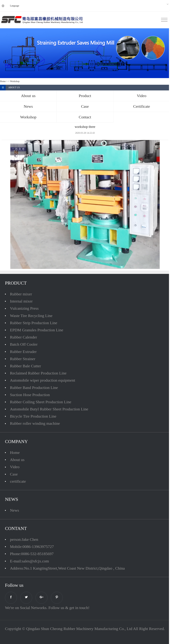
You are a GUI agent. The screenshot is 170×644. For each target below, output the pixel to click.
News (15, 510)
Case (14, 474)
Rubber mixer (21, 294)
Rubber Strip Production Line (34, 323)
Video (15, 467)
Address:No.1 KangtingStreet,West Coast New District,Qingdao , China (67, 568)
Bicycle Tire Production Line (33, 416)
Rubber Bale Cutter (25, 366)
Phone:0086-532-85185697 (32, 554)
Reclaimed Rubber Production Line (38, 373)
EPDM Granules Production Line (37, 330)
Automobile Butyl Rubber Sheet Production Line (49, 409)
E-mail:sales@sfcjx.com (29, 561)
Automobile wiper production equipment (43, 380)
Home (3, 81)
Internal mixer (21, 301)
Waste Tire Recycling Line (31, 316)
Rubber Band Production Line (34, 388)
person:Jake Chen (24, 539)
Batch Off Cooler (24, 344)
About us (17, 460)
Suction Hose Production (30, 395)
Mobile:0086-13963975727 (32, 547)
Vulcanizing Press (24, 308)
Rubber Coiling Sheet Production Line (41, 402)
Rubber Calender (23, 337)
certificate (18, 481)
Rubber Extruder (23, 352)
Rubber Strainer (23, 359)
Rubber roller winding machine (35, 423)
